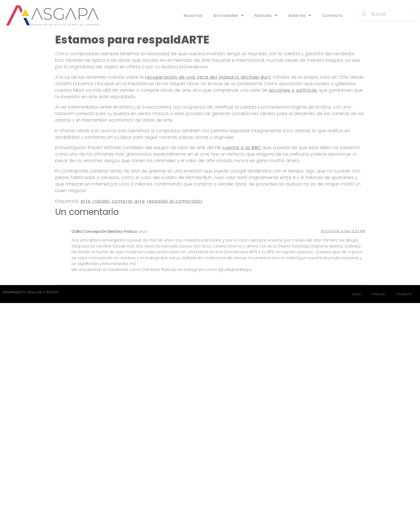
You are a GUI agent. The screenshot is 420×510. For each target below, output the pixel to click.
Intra (357, 294)
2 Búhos (51, 292)
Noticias (266, 16)
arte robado (95, 201)
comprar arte (128, 201)
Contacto (332, 16)
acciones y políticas (293, 90)
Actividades (229, 16)
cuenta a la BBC (242, 148)
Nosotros (193, 16)
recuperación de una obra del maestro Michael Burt (208, 77)
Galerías (300, 16)
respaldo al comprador (175, 201)
